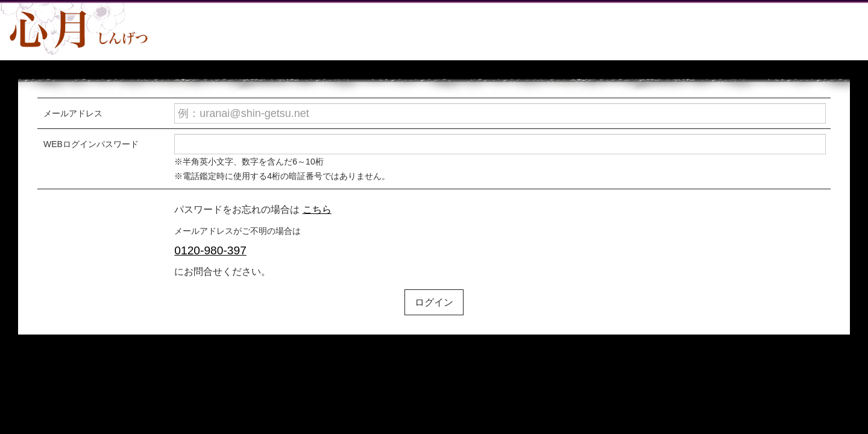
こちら (317, 209)
